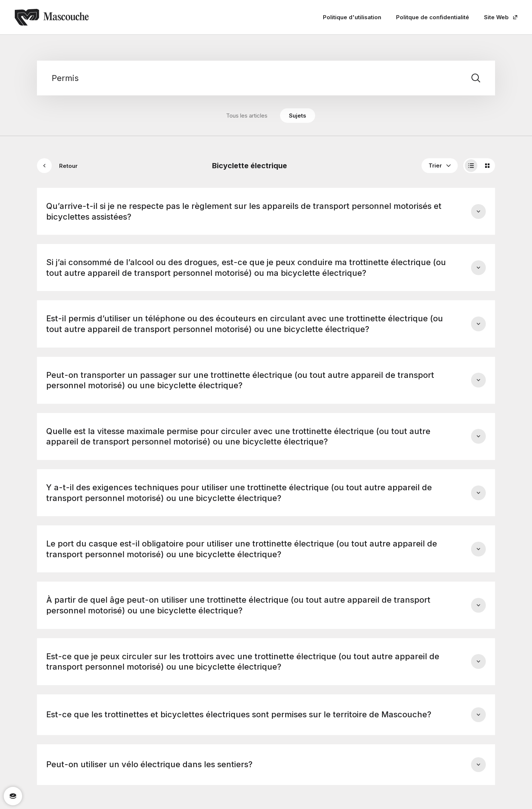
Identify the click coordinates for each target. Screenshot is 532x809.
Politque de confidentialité (433, 17)
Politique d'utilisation (352, 17)
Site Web (501, 17)
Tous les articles (247, 116)
